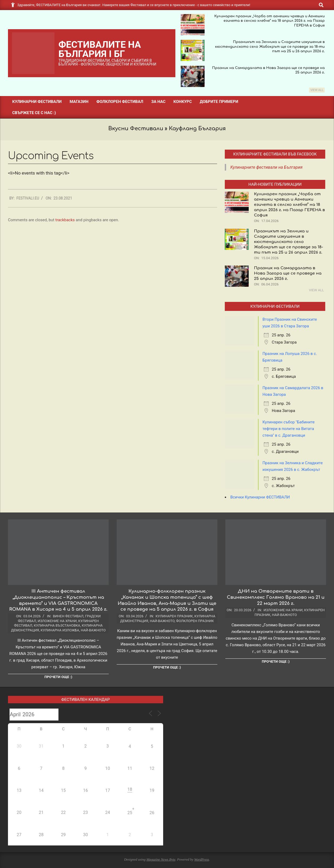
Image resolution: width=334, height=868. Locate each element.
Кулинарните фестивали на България (267, 167)
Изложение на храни (57, 621)
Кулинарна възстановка (57, 625)
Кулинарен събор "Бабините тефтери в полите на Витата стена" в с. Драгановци (289, 429)
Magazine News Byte (161, 859)
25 (130, 813)
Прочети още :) (58, 677)
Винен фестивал (68, 616)
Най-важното (93, 630)
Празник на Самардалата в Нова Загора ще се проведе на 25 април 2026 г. (288, 273)
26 (152, 813)
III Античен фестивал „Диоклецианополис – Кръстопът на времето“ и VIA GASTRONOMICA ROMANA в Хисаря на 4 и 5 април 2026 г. (58, 600)
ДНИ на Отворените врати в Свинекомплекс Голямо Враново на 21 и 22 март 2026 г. (276, 597)
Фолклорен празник (195, 621)
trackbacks (65, 220)
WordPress (202, 859)
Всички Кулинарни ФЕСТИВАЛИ (260, 497)
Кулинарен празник (174, 616)
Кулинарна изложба (60, 630)
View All (317, 90)
